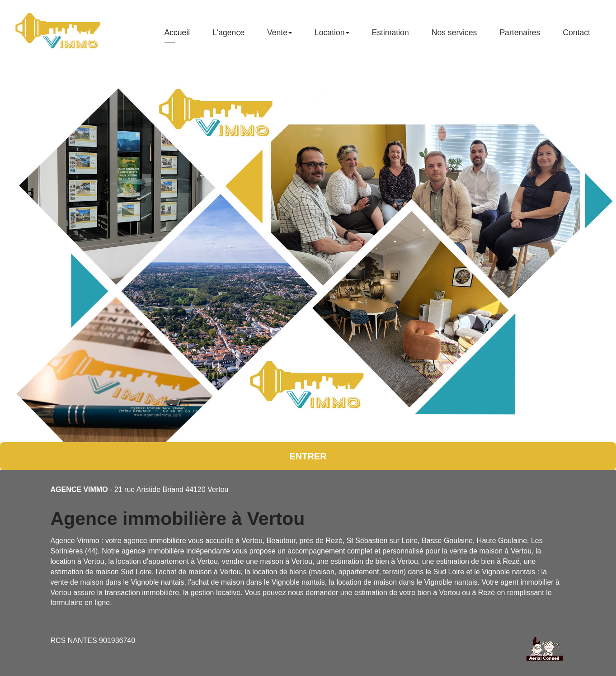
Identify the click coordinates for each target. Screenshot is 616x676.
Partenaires (520, 36)
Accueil (177, 36)
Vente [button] (280, 36)
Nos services (454, 36)
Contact (576, 36)
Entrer (308, 456)
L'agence (228, 36)
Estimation (390, 36)
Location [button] (332, 36)
